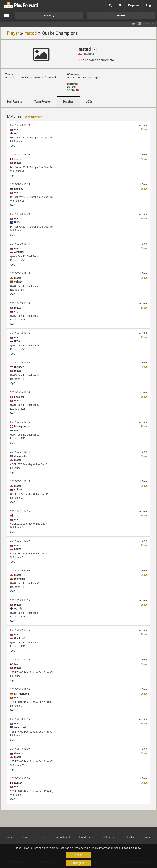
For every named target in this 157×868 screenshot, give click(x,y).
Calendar (129, 837)
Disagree (79, 863)
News (25, 837)
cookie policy (132, 848)
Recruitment (63, 837)
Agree (78, 855)
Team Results (43, 102)
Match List (109, 837)
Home (9, 837)
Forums (42, 837)
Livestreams (86, 837)
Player (13, 33)
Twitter (147, 837)
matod (31, 33)
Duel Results (15, 102)
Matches (68, 102)
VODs (89, 102)
